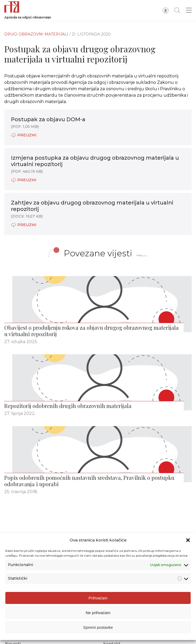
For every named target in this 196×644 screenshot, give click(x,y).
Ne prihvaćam (98, 614)
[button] (188, 541)
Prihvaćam (98, 599)
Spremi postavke (98, 628)
